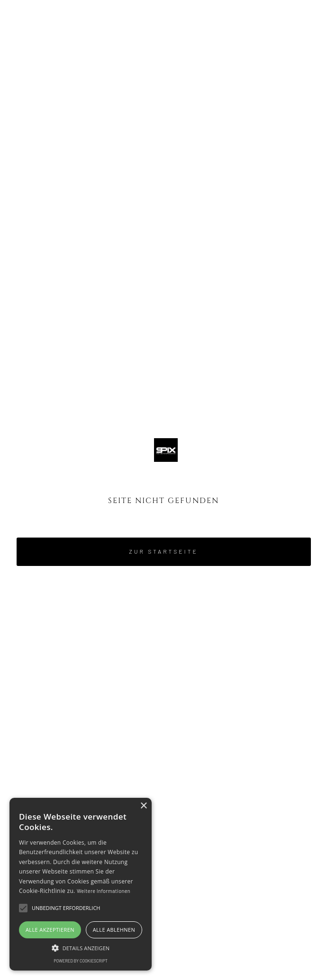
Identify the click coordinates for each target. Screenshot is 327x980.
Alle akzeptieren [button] (50, 930)
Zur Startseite (163, 551)
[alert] (81, 884)
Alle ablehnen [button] (114, 930)
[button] (293, 31)
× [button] (143, 806)
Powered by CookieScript (81, 961)
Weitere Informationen (104, 891)
